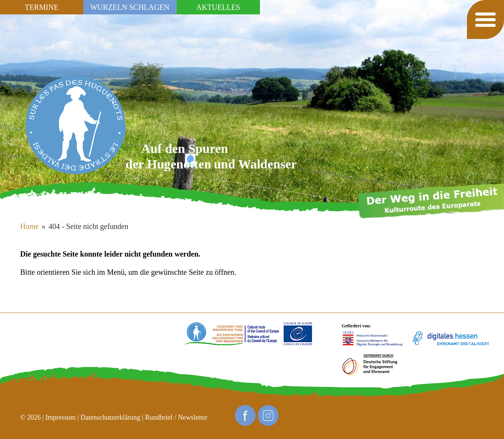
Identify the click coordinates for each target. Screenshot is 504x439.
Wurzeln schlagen (130, 7)
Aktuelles (218, 7)
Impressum (61, 417)
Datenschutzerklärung (110, 417)
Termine (42, 7)
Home (29, 226)
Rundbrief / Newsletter (176, 417)
